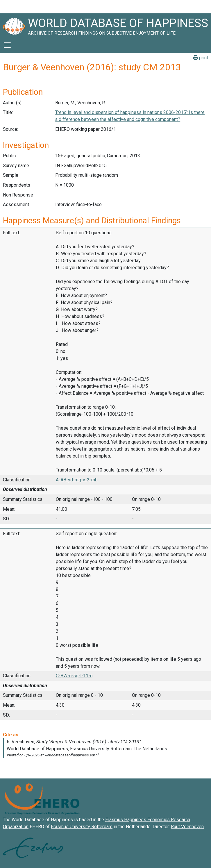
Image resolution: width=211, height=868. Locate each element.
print (201, 58)
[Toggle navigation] (7, 45)
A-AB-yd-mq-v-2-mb (77, 480)
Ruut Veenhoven (187, 827)
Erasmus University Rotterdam (82, 827)
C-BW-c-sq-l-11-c (74, 676)
